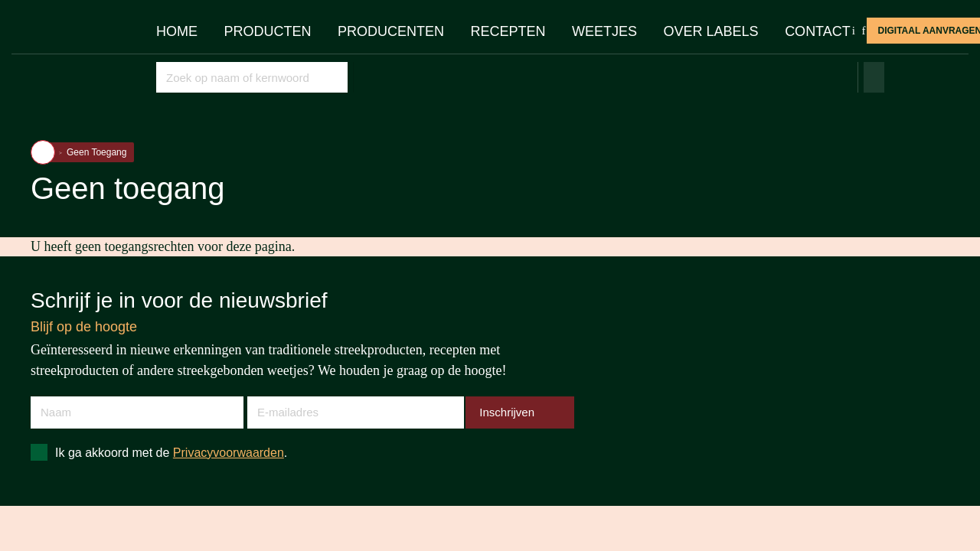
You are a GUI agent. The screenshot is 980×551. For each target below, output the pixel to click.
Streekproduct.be (80, 57)
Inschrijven (507, 412)
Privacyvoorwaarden (229, 453)
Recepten (508, 31)
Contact (818, 31)
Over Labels (711, 31)
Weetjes (604, 31)
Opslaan (334, 77)
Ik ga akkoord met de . (171, 453)
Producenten (391, 31)
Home (177, 31)
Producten (268, 31)
